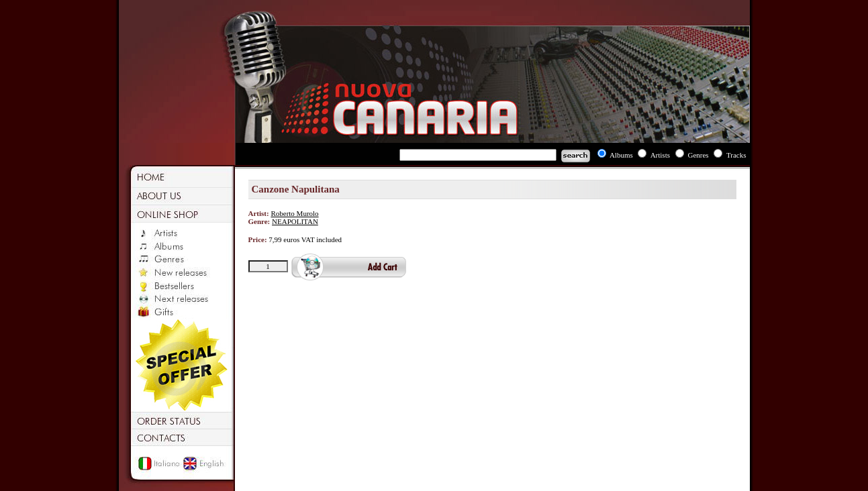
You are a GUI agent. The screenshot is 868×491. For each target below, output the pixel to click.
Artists (660, 155)
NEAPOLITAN (295, 221)
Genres (698, 155)
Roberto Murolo (294, 213)
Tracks (736, 155)
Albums (621, 155)
